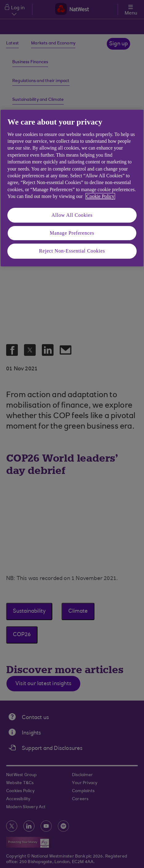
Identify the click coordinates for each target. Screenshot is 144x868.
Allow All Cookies (72, 215)
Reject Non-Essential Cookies (72, 251)
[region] (72, 188)
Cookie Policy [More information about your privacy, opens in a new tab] (100, 196)
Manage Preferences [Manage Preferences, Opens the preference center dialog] (72, 233)
